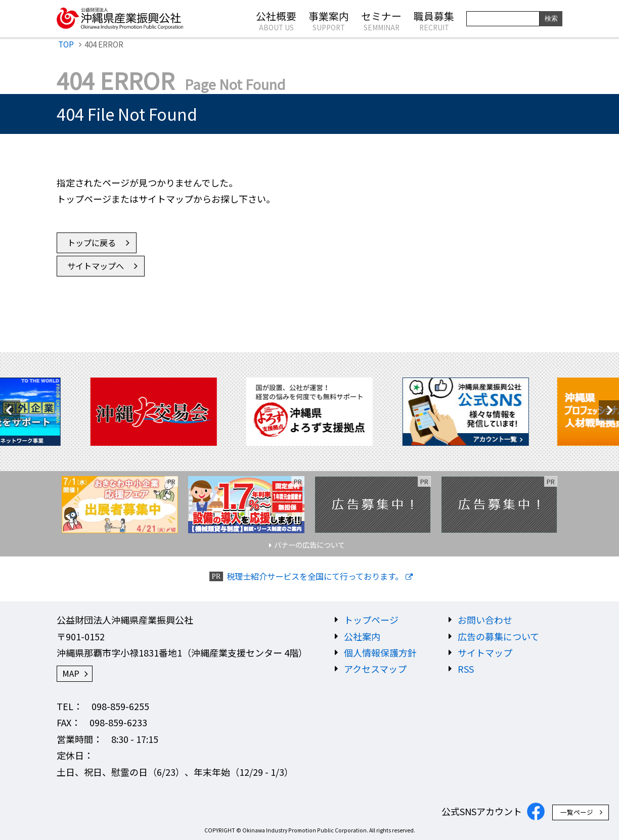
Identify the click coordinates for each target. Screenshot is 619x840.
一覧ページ (577, 812)
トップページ (371, 620)
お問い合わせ (485, 620)
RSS (466, 669)
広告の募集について (498, 636)
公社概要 (276, 20)
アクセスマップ (375, 669)
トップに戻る (92, 243)
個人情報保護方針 (380, 652)
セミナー (381, 20)
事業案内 (329, 20)
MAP (71, 673)
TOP (66, 44)
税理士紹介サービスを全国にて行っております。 (315, 576)
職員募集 (434, 20)
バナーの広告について (309, 545)
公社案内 (362, 636)
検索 (551, 18)
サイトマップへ (96, 266)
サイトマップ (485, 652)
